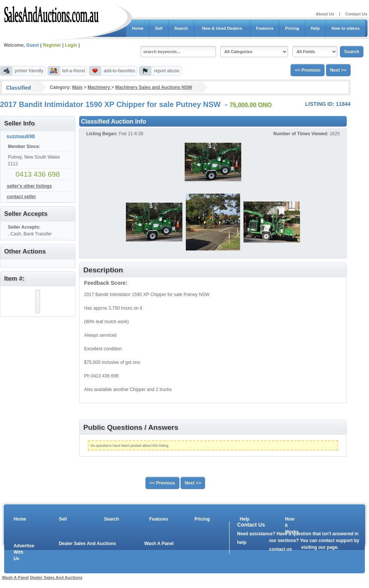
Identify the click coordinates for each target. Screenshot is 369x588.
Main (77, 87)
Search (181, 28)
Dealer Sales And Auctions (87, 544)
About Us (325, 14)
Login (71, 45)
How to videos (345, 28)
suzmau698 (21, 136)
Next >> (338, 70)
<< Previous (308, 70)
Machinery (100, 87)
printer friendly (29, 71)
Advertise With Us (19, 552)
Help (315, 28)
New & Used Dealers (222, 28)
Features (265, 28)
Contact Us (356, 14)
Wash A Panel (159, 544)
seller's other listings (29, 186)
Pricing (292, 28)
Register (52, 45)
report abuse (166, 71)
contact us (280, 549)
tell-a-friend (73, 71)
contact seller (21, 197)
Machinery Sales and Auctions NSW (154, 87)
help (242, 542)
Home (138, 28)
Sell (159, 28)
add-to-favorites (119, 71)
